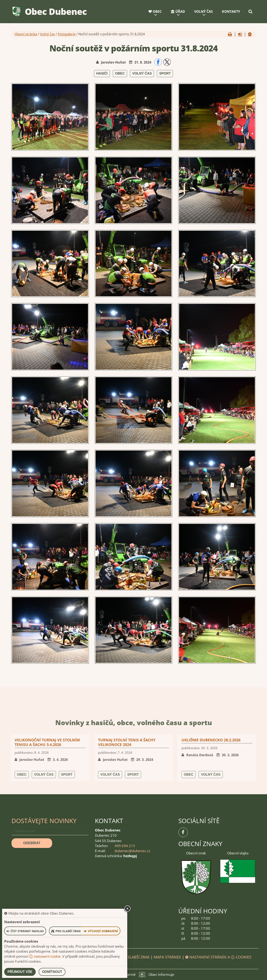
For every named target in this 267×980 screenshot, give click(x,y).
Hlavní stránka (26, 34)
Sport (165, 73)
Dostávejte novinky (44, 821)
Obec (155, 11)
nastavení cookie (45, 956)
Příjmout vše (20, 972)
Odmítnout (52, 972)
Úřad (178, 11)
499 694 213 (125, 846)
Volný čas (203, 11)
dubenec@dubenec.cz (132, 851)
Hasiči (102, 73)
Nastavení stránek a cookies (218, 957)
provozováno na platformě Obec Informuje (133, 975)
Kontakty (231, 11)
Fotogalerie (67, 34)
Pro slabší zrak (134, 957)
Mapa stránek (167, 957)
